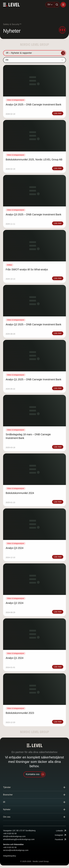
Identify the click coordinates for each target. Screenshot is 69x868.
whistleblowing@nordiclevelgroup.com (19, 839)
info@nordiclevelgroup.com (14, 836)
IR (4, 802)
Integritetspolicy (10, 856)
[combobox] (50, 5)
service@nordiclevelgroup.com (16, 850)
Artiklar (9, 265)
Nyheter (7, 809)
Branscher (8, 795)
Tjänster (7, 787)
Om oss (7, 817)
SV (49, 4)
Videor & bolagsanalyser (16, 100)
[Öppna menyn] (63, 5)
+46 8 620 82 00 (10, 834)
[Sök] (57, 5)
